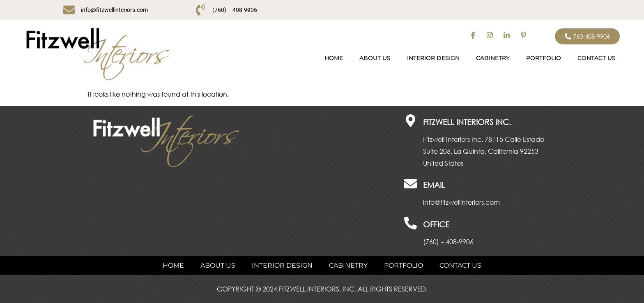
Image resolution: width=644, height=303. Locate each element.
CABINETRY (493, 58)
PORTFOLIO (544, 58)
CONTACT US (597, 58)
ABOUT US (375, 58)
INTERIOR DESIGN (433, 58)
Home (334, 58)
